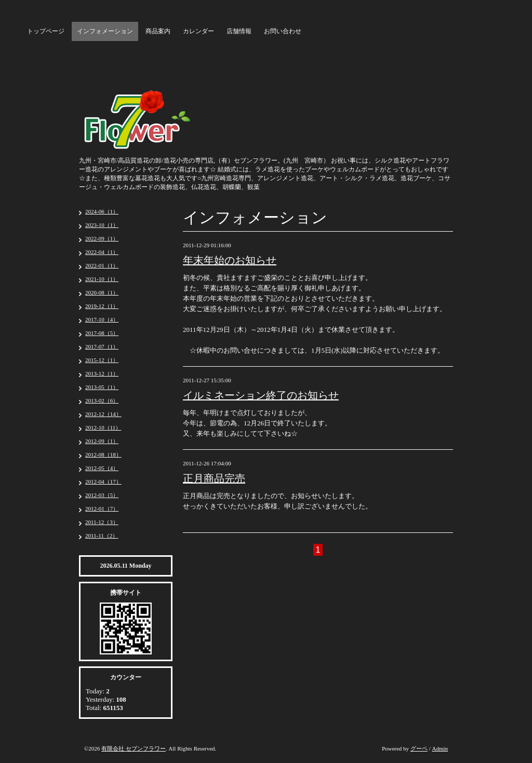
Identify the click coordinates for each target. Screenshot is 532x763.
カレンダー (198, 31)
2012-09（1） (102, 441)
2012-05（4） (102, 468)
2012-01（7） (102, 508)
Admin (440, 748)
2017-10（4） (102, 319)
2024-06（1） (102, 211)
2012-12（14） (103, 414)
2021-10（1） (102, 279)
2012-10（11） (103, 427)
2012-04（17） (103, 481)
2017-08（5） (102, 333)
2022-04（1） (102, 252)
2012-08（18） (103, 454)
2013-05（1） (102, 387)
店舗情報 (239, 31)
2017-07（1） (102, 346)
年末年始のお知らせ (230, 260)
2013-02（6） (102, 400)
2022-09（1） (102, 238)
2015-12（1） (102, 360)
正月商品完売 (214, 478)
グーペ (419, 748)
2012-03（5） (102, 495)
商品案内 (158, 31)
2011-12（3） (102, 522)
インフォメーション (105, 31)
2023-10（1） (102, 225)
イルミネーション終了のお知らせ (261, 395)
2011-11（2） (102, 536)
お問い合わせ (283, 31)
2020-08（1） (102, 292)
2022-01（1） (102, 265)
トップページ (46, 31)
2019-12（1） (102, 306)
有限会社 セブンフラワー (134, 748)
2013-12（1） (102, 373)
